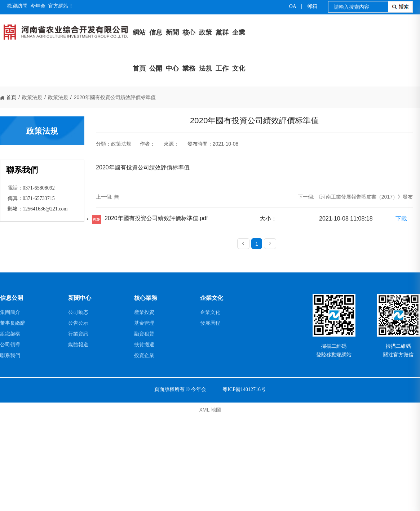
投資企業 (144, 449)
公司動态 (78, 406)
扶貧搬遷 (144, 439)
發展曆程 (210, 417)
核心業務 (189, 50)
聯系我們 (10, 449)
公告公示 (78, 417)
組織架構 (10, 428)
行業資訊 (78, 428)
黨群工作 (222, 50)
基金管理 (144, 417)
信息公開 (156, 50)
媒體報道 (78, 439)
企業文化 (239, 50)
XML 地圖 (210, 504)
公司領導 (10, 439)
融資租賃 (144, 428)
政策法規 (205, 50)
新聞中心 (172, 50)
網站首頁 (139, 50)
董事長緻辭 (13, 417)
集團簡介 (10, 406)
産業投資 (144, 406)
